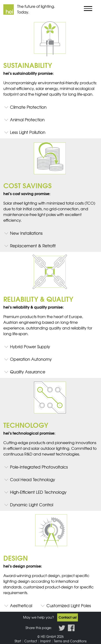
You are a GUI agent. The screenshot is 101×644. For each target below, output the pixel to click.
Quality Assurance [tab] (28, 372)
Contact (31, 641)
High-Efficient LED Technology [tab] (38, 492)
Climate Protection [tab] (28, 107)
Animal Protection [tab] (27, 120)
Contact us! (68, 617)
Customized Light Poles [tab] (69, 605)
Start (18, 641)
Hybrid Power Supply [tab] (30, 346)
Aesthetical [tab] (21, 605)
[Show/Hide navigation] (88, 9)
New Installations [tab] (26, 233)
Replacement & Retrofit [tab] (33, 246)
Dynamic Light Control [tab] (32, 505)
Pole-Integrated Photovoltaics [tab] (39, 467)
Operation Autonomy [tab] (31, 359)
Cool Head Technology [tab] (33, 479)
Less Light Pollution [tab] (28, 132)
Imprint (45, 641)
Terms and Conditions (70, 641)
